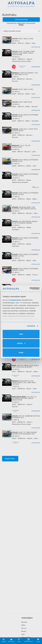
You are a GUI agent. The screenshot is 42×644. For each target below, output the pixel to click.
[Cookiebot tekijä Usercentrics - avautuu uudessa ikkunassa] (30, 289)
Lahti (23, 634)
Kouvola (24, 622)
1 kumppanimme (15, 300)
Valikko (4, 640)
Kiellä (21, 353)
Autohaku (11, 640)
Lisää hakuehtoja (21, 19)
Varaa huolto (29, 640)
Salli (21, 334)
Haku (19, 640)
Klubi (38, 640)
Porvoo (24, 628)
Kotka (23, 625)
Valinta (21, 343)
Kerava (24, 631)
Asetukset (31, 326)
